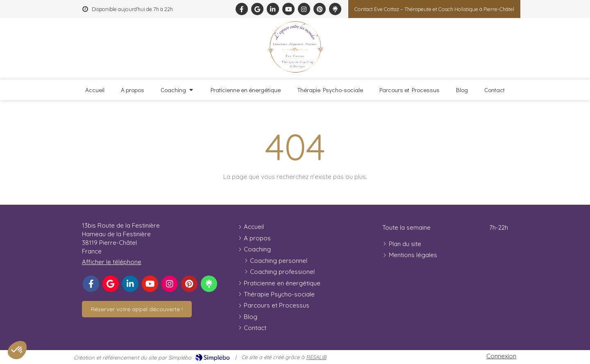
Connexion (501, 356)
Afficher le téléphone (112, 262)
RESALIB (316, 357)
